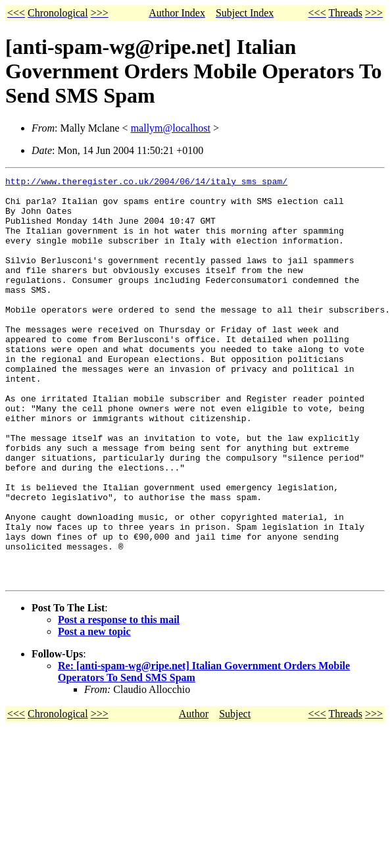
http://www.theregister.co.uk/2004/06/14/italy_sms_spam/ (146, 183)
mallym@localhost (171, 128)
